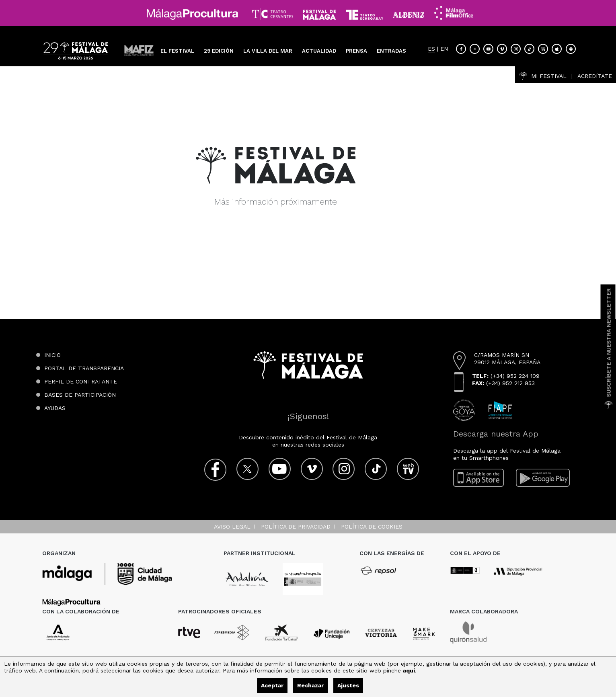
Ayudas (55, 408)
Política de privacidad (296, 527)
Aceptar (272, 685)
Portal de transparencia (84, 368)
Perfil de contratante (81, 381)
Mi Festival (543, 76)
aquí (409, 670)
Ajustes (348, 685)
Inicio (52, 355)
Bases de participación (80, 395)
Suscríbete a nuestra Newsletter (609, 348)
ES (431, 49)
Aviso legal (232, 527)
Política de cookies (372, 527)
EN (444, 49)
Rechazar (310, 685)
